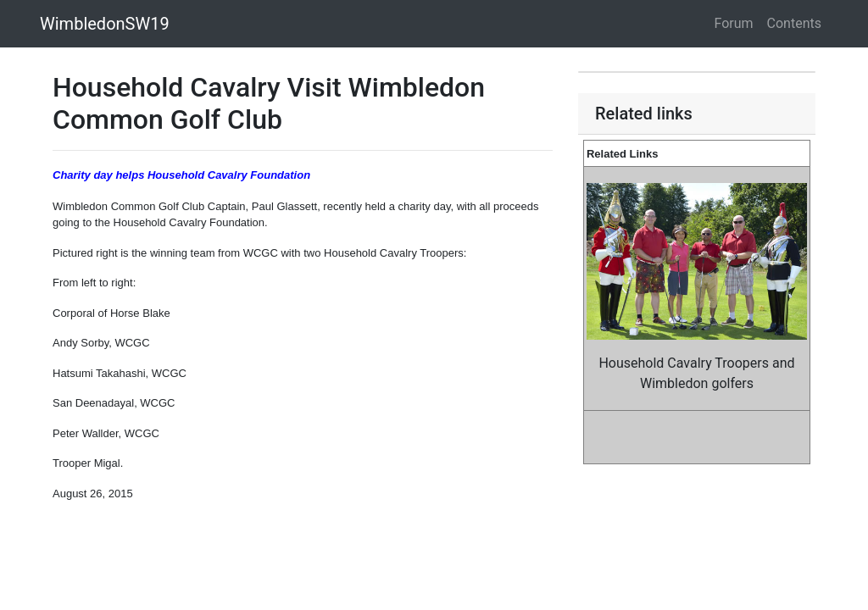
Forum (734, 23)
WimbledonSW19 (105, 24)
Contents (794, 23)
